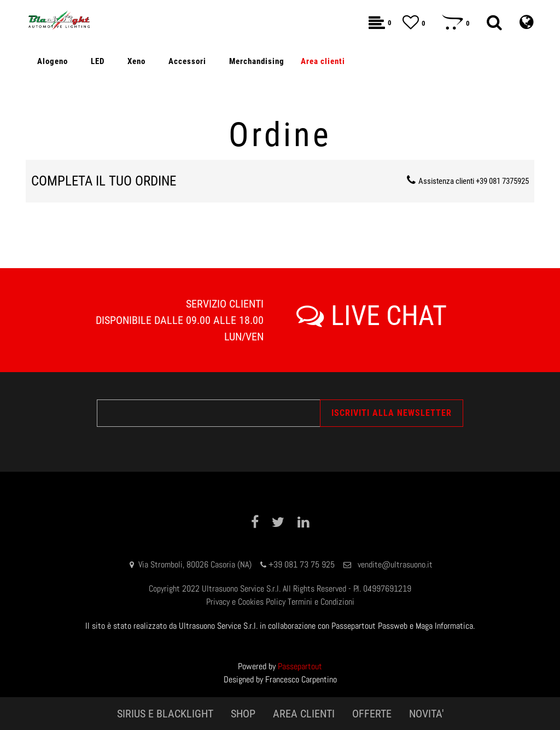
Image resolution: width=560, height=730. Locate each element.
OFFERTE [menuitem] (372, 714)
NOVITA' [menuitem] (426, 714)
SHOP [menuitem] (243, 714)
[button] (392, 413)
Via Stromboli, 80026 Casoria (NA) (195, 564)
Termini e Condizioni (321, 602)
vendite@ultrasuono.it (395, 564)
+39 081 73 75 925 (302, 564)
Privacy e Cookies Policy (246, 602)
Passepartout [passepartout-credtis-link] (300, 666)
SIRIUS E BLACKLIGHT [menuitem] (165, 714)
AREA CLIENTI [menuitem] (304, 714)
